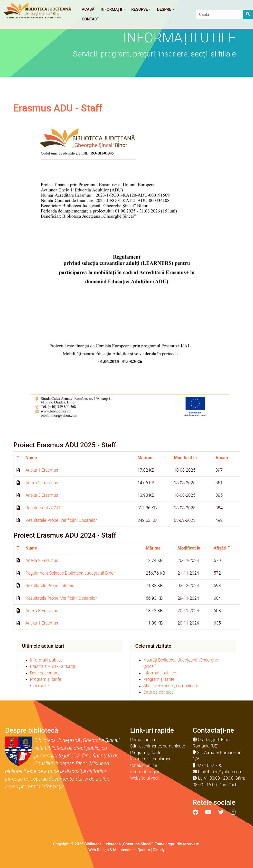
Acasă (88, 9)
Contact (91, 19)
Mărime (145, 458)
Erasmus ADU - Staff (58, 108)
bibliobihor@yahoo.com (220, 772)
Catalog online (144, 765)
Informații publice (47, 660)
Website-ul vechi (145, 778)
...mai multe (38, 686)
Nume (31, 458)
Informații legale (145, 772)
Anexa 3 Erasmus (42, 495)
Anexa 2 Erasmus (42, 483)
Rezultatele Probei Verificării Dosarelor (61, 520)
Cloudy (159, 850)
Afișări (222, 458)
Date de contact (45, 673)
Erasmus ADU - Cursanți (53, 666)
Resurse (141, 9)
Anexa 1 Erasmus (42, 470)
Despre (166, 9)
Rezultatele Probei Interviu (50, 586)
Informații (113, 9)
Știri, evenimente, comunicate (171, 686)
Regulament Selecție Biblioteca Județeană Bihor (70, 573)
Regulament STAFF (44, 508)
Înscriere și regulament (152, 759)
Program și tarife (46, 679)
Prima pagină (143, 740)
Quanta (144, 850)
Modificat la (185, 458)
